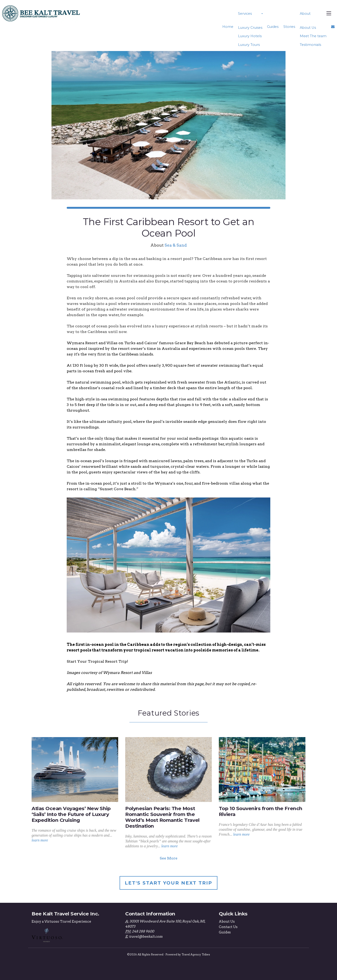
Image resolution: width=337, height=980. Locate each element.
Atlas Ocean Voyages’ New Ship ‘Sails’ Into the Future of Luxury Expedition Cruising (71, 814)
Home (229, 26)
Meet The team (313, 36)
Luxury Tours (250, 45)
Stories (290, 26)
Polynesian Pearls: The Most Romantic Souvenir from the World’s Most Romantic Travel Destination (162, 817)
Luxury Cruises (251, 28)
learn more (40, 840)
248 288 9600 (143, 931)
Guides (274, 26)
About (305, 14)
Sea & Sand (176, 245)
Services (246, 14)
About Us (308, 28)
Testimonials (311, 45)
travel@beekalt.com (146, 936)
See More (168, 858)
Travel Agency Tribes (196, 954)
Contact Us (228, 927)
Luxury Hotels (251, 36)
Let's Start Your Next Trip (168, 883)
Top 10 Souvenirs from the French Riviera (261, 811)
